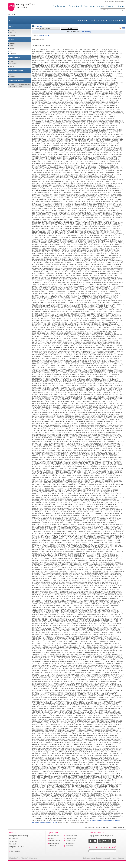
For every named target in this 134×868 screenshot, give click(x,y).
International (75, 6)
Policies (12, 66)
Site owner (121, 858)
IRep (11, 21)
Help (11, 61)
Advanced (13, 33)
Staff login (122, 2)
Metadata (13, 35)
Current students (109, 2)
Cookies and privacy (89, 858)
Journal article (44, 35)
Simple (12, 30)
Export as (36, 28)
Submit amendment (13, 85)
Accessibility (107, 858)
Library (52, 838)
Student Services (55, 841)
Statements (99, 858)
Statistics (13, 77)
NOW (116, 2)
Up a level (37, 26)
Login (12, 74)
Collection (13, 54)
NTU (9, 14)
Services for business (94, 6)
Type (11, 46)
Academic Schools (71, 836)
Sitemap (114, 858)
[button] (69, 28)
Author (12, 48)
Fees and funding (71, 838)
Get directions (15, 851)
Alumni (121, 6)
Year (11, 51)
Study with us (60, 6)
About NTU (53, 846)
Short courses (70, 846)
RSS (122, 28)
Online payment (54, 836)
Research (111, 6)
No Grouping (86, 32)
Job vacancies (70, 843)
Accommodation (54, 843)
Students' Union (71, 841)
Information (13, 64)
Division (12, 43)
